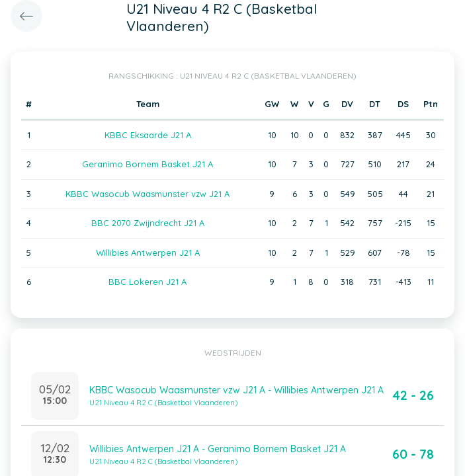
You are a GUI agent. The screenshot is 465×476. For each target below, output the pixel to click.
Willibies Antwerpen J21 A (148, 253)
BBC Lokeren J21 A (148, 282)
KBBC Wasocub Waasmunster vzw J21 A (148, 194)
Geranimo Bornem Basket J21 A (148, 164)
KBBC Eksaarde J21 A (148, 135)
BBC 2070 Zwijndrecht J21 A (148, 223)
